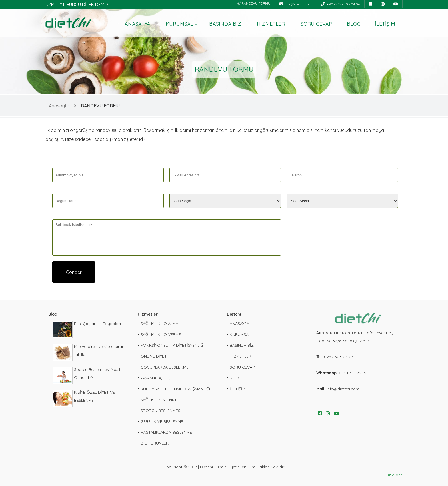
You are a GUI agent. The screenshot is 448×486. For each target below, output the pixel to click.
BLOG (354, 24)
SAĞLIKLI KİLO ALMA (159, 324)
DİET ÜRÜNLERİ (155, 443)
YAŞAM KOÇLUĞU (157, 378)
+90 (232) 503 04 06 (340, 4)
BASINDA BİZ (225, 24)
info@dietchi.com (296, 4)
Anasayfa (59, 106)
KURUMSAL (180, 24)
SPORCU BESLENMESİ (161, 411)
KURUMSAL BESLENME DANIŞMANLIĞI (175, 389)
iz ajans (395, 475)
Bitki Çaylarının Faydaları (97, 324)
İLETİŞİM (385, 24)
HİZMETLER (271, 24)
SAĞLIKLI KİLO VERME (161, 334)
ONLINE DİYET (154, 356)
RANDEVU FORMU (254, 3)
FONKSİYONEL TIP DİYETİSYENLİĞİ (173, 345)
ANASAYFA (137, 24)
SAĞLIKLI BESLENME (159, 400)
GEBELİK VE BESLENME (162, 421)
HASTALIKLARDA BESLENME (166, 432)
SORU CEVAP (316, 24)
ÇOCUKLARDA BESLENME (165, 367)
